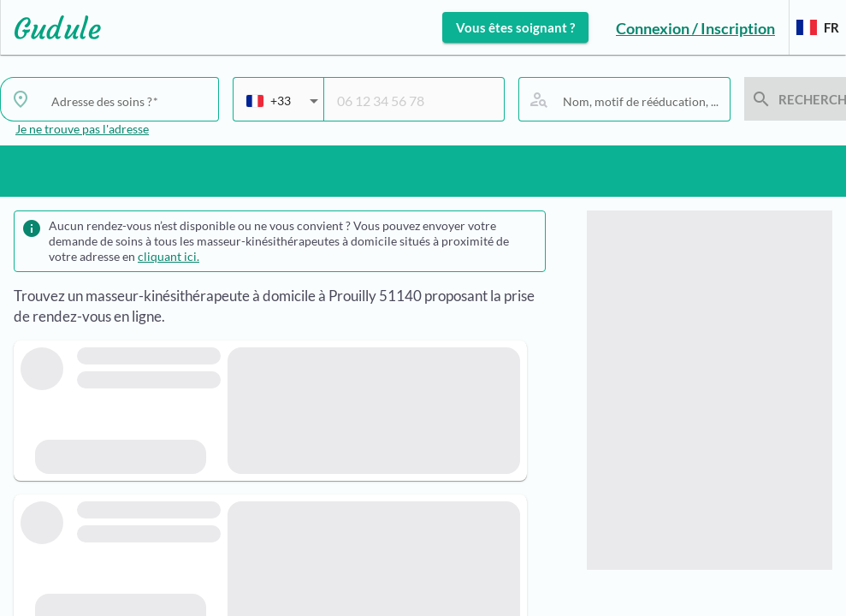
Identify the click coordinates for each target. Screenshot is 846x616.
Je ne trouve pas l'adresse (82, 129)
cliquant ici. (169, 256)
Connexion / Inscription (695, 28)
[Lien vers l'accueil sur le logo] (51, 27)
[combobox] (282, 108)
